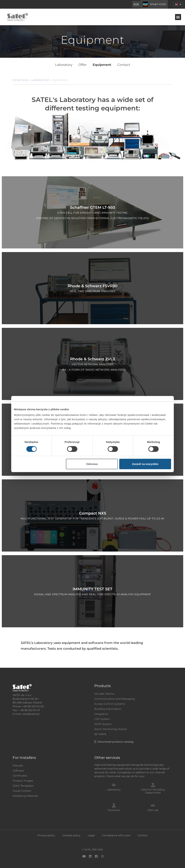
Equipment (102, 64)
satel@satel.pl (31, 712)
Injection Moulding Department (153, 790)
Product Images (23, 779)
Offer (83, 64)
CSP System (102, 718)
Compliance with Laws (116, 834)
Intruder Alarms (104, 692)
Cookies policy (71, 834)
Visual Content (22, 789)
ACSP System (103, 723)
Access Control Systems (110, 702)
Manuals (18, 764)
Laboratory (64, 64)
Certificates (20, 774)
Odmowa (92, 464)
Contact (123, 64)
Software (18, 769)
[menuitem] (178, 4)
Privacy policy (46, 834)
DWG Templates (23, 784)
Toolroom (114, 809)
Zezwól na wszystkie (145, 464)
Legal (91, 834)
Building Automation (108, 707)
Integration (101, 712)
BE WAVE (100, 733)
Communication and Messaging (115, 697)
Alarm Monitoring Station (111, 728)
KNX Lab (153, 809)
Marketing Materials (25, 794)
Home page (21, 79)
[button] (178, 17)
